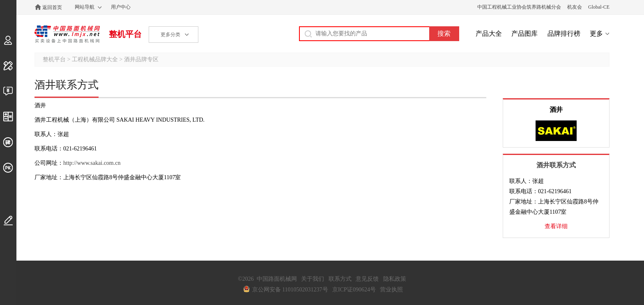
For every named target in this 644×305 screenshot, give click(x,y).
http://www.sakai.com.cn (92, 163)
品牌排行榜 (564, 34)
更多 (596, 34)
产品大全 (489, 34)
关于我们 (313, 279)
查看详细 (556, 226)
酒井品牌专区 (141, 59)
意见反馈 (367, 279)
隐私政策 (395, 279)
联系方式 (340, 279)
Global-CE (599, 7)
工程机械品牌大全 (95, 59)
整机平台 (125, 34)
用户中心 (121, 7)
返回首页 (52, 7)
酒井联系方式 (556, 165)
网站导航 (85, 7)
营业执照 (391, 290)
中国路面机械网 (67, 34)
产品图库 (524, 34)
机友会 (575, 7)
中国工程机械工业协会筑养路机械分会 (519, 7)
